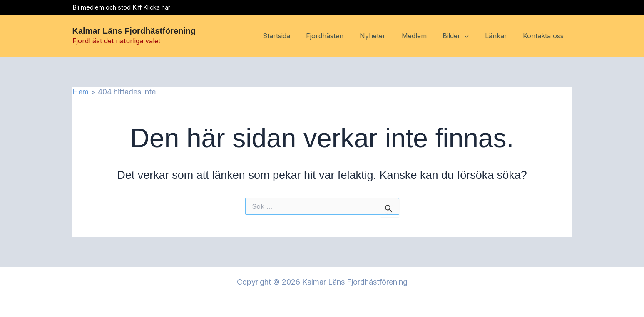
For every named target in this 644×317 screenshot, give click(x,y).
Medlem (424, 36)
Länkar (500, 36)
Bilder (463, 36)
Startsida (294, 36)
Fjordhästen (340, 36)
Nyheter (385, 36)
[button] (472, 36)
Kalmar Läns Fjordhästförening (134, 31)
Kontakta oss (545, 36)
